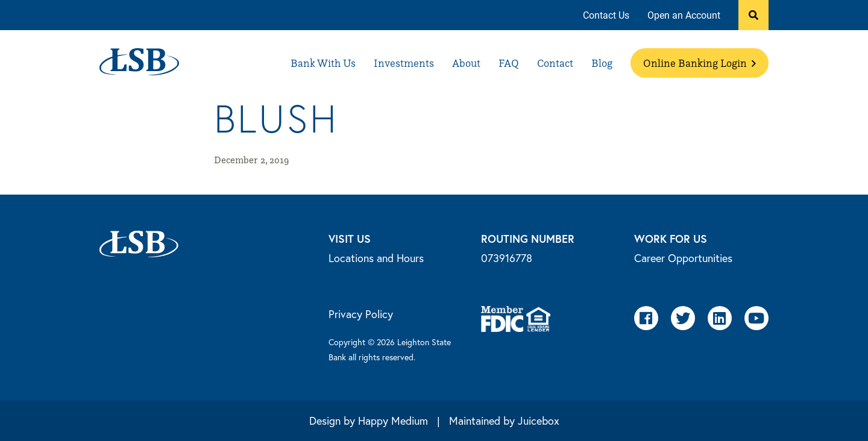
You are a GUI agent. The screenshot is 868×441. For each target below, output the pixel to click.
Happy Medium (393, 421)
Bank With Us (323, 63)
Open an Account (684, 15)
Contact (555, 63)
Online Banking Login (700, 63)
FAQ (509, 63)
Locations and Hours (376, 258)
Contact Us (606, 15)
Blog (602, 63)
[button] (753, 15)
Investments (404, 63)
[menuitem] (606, 15)
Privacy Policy (361, 314)
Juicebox (539, 421)
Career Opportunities (683, 258)
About (466, 63)
